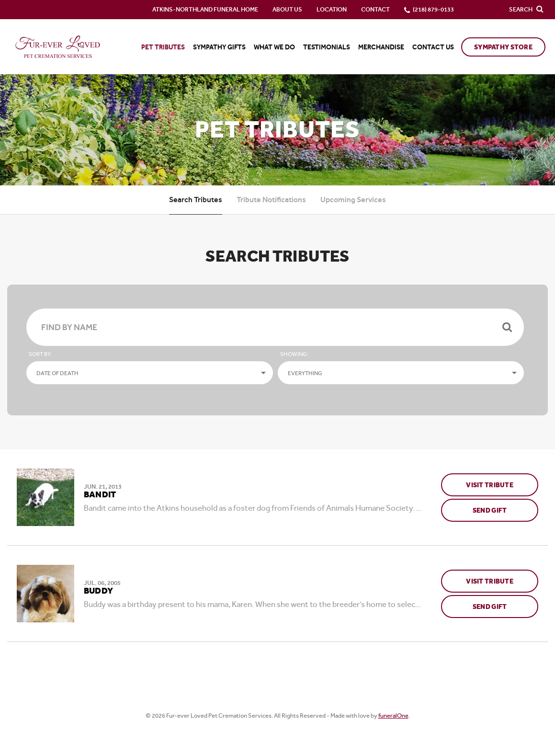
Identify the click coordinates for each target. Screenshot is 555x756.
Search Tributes (196, 200)
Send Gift (505, 507)
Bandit (100, 495)
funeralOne (393, 716)
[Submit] (507, 327)
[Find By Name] (275, 327)
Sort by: (40, 354)
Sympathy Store (503, 47)
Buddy (98, 591)
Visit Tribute (490, 481)
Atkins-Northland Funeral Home (205, 9)
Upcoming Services (353, 200)
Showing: (294, 354)
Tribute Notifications (271, 200)
